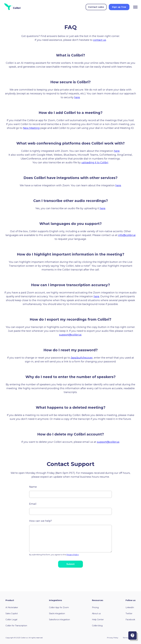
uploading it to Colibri (95, 163)
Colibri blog (97, 626)
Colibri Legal (11, 620)
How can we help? (41, 521)
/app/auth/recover (82, 358)
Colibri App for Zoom (59, 607)
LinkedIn (130, 607)
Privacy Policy (73, 555)
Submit (70, 564)
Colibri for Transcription (16, 626)
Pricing (95, 607)
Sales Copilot (12, 614)
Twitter (129, 614)
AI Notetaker (12, 607)
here (77, 97)
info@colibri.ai (127, 235)
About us (96, 614)
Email (33, 504)
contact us (100, 40)
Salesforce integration (59, 620)
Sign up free (119, 7)
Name (33, 487)
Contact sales (96, 7)
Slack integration (57, 614)
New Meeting (31, 128)
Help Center (98, 620)
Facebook (130, 620)
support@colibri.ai (70, 335)
